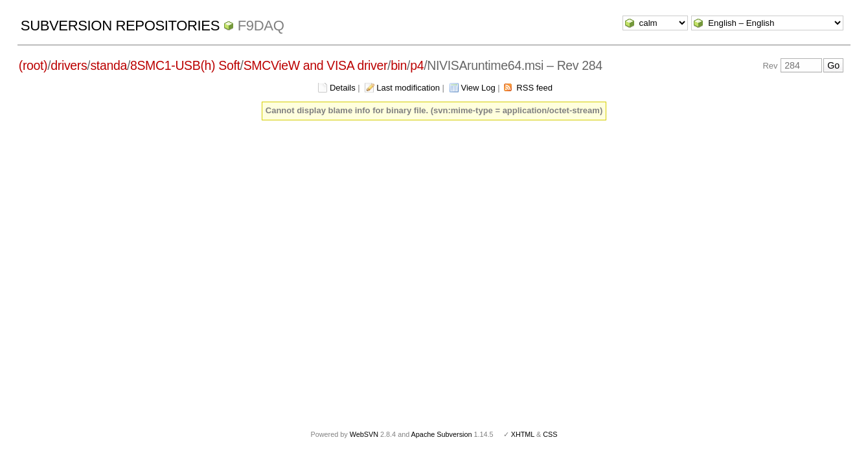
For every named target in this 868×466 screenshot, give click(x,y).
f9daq (261, 26)
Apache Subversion (442, 434)
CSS (550, 434)
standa (108, 65)
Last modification (408, 88)
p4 (417, 65)
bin (399, 65)
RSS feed (534, 88)
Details (343, 88)
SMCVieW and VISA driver (315, 65)
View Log (478, 88)
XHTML (523, 434)
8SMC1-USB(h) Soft (185, 65)
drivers (69, 65)
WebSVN (364, 434)
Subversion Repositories (120, 26)
